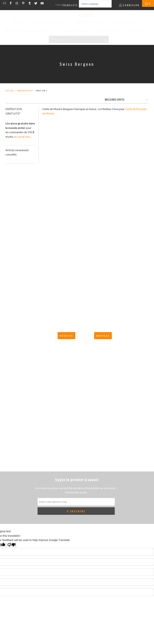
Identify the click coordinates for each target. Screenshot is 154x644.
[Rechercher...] (79, 39)
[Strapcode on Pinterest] (24, 3)
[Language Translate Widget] (95, 4)
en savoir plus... (23, 136)
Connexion (131, 5)
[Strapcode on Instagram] (17, 3)
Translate (67, 5)
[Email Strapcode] (5, 3)
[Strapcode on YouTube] (42, 3)
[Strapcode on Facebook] (11, 3)
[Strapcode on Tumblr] (30, 3)
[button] (43, 22)
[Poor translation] (11, 545)
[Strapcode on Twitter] (36, 3)
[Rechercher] (104, 39)
